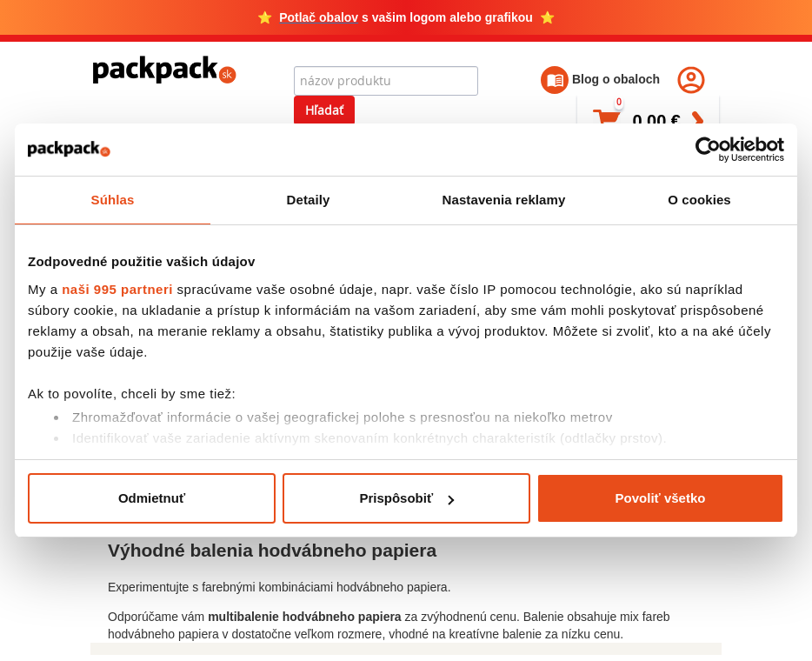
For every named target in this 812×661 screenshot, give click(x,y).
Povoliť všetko (661, 498)
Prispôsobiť (406, 498)
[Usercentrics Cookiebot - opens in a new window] (708, 150)
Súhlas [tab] (113, 200)
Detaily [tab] (309, 200)
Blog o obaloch (600, 79)
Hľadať (324, 110)
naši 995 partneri (117, 289)
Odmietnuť (152, 498)
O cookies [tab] (699, 200)
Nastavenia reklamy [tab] (504, 200)
